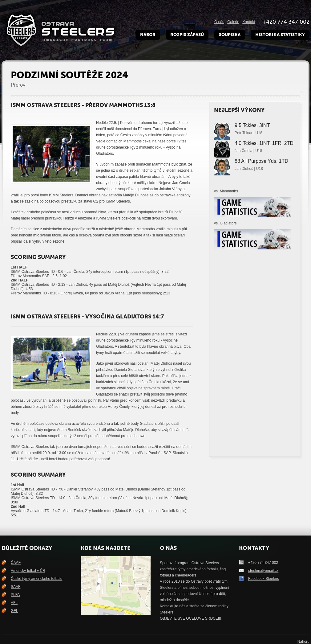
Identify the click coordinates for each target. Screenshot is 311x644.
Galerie (233, 22)
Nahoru (303, 642)
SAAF (16, 587)
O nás (219, 22)
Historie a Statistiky (280, 35)
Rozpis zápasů (187, 35)
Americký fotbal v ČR (28, 571)
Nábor (148, 35)
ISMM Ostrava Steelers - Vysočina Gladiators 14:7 (87, 317)
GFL (14, 611)
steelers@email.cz (263, 571)
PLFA (15, 595)
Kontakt (249, 22)
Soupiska (230, 35)
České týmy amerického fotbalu (36, 579)
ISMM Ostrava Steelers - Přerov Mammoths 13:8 (83, 105)
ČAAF (16, 563)
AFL (14, 603)
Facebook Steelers (264, 579)
